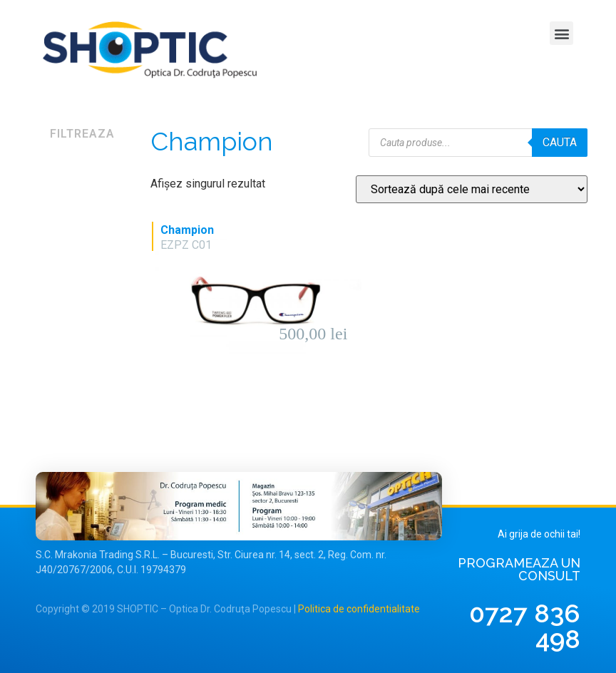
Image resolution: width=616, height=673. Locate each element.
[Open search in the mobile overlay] (478, 143)
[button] (561, 33)
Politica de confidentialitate (359, 609)
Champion (187, 230)
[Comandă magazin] (472, 189)
